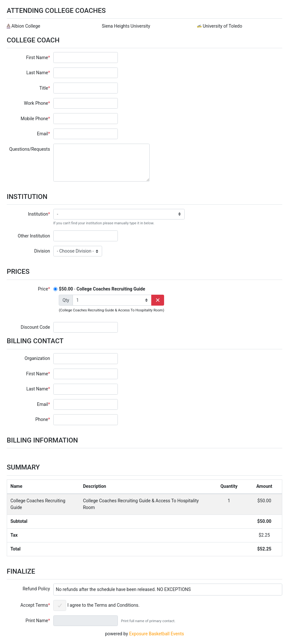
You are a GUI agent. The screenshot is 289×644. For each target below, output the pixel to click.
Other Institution (34, 236)
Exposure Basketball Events (157, 634)
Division (42, 251)
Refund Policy (36, 589)
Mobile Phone (34, 119)
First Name (37, 58)
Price (43, 289)
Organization (37, 358)
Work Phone (36, 103)
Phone (42, 419)
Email (43, 134)
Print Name (37, 621)
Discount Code (35, 327)
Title (44, 88)
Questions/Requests (30, 149)
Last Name (37, 73)
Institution (38, 214)
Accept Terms (34, 605)
